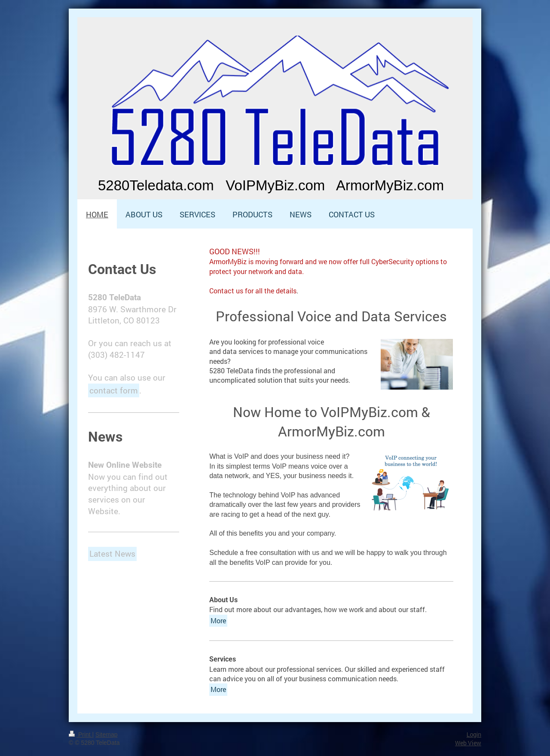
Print (81, 735)
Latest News (112, 553)
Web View (468, 743)
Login (474, 735)
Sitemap (106, 735)
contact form (114, 390)
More (218, 620)
